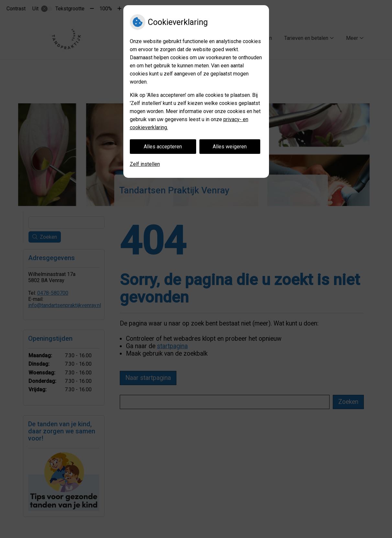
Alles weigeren (230, 147)
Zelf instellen (145, 164)
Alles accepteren (163, 147)
